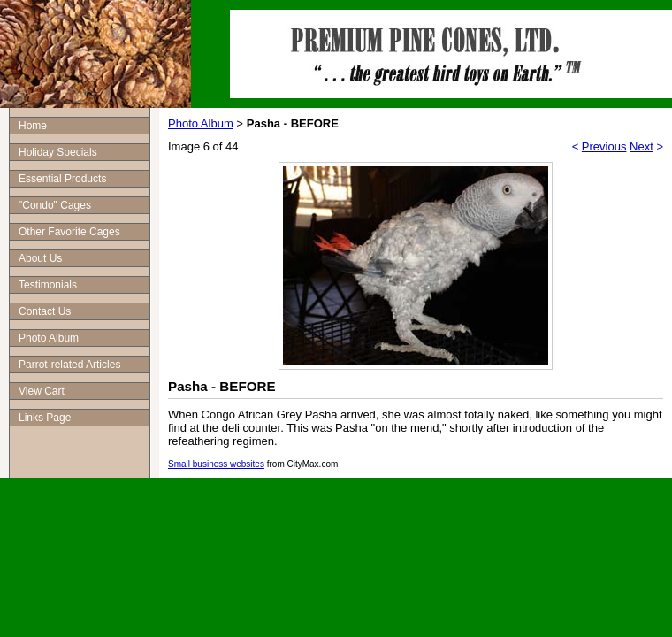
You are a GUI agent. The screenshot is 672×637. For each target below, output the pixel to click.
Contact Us (45, 311)
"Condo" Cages (55, 205)
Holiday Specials (58, 152)
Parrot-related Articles (69, 365)
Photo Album (49, 338)
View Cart (42, 391)
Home (33, 126)
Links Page (45, 418)
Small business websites (216, 464)
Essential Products (62, 179)
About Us (40, 258)
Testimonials (48, 285)
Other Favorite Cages (69, 232)
